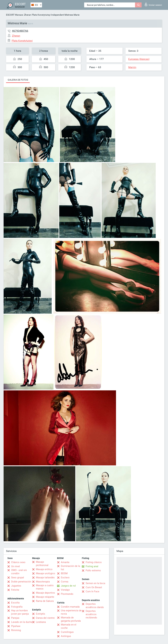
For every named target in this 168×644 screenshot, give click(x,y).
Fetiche (15, 590)
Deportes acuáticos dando (95, 606)
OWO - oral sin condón (19, 572)
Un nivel (16, 566)
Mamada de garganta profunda (71, 619)
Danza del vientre (45, 618)
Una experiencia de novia (71, 612)
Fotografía (17, 607)
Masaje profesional (42, 564)
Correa (65, 582)
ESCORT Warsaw (15, 15)
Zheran (28, 15)
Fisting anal (92, 566)
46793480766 (20, 31)
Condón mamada (70, 607)
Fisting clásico (94, 562)
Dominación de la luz (70, 568)
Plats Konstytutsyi (41, 15)
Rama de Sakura (45, 601)
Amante (65, 562)
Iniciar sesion (153, 4)
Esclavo (65, 578)
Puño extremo (93, 570)
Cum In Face (92, 591)
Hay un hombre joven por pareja (20, 612)
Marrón (132, 67)
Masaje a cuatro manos (45, 587)
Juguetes (16, 586)
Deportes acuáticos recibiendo (91, 614)
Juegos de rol (68, 586)
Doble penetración (21, 582)
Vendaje (65, 590)
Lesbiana (41, 622)
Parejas (15, 618)
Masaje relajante (45, 597)
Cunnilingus (67, 632)
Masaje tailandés (45, 578)
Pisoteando (67, 594)
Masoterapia (43, 582)
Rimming (16, 630)
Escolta (15, 603)
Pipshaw (16, 626)
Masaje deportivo (45, 593)
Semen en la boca (95, 583)
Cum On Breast (94, 587)
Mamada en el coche (69, 626)
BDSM (64, 573)
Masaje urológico (46, 573)
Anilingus (66, 636)
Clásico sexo (18, 562)
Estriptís (41, 614)
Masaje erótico (44, 569)
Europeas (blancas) (139, 59)
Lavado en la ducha (22, 622)
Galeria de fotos (18, 80)
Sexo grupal (18, 578)
